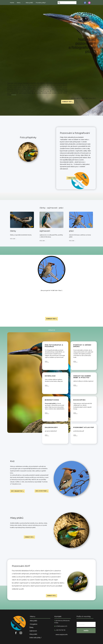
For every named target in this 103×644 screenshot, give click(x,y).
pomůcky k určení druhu (82, 346)
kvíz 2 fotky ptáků (42, 491)
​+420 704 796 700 (60, 630)
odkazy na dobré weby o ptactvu (82, 377)
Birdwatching (52, 400)
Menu (19, 3)
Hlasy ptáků (17, 518)
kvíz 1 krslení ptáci (17, 491)
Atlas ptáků (29, 3)
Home (12, 3)
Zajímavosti (33, 631)
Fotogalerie (34, 624)
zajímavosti (45, 231)
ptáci (71, 231)
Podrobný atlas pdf (84, 427)
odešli (86, 630)
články (13, 231)
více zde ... (13, 239)
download (50, 376)
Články (31, 627)
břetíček (14, 95)
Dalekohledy (51, 427)
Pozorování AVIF (21, 566)
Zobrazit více (51, 319)
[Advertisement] (51, 20)
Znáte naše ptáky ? (35, 638)
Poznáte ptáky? (41, 3)
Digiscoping (79, 400)
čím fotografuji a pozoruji (54, 346)
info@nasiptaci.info (62, 626)
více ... (47, 361)
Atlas (51, 287)
